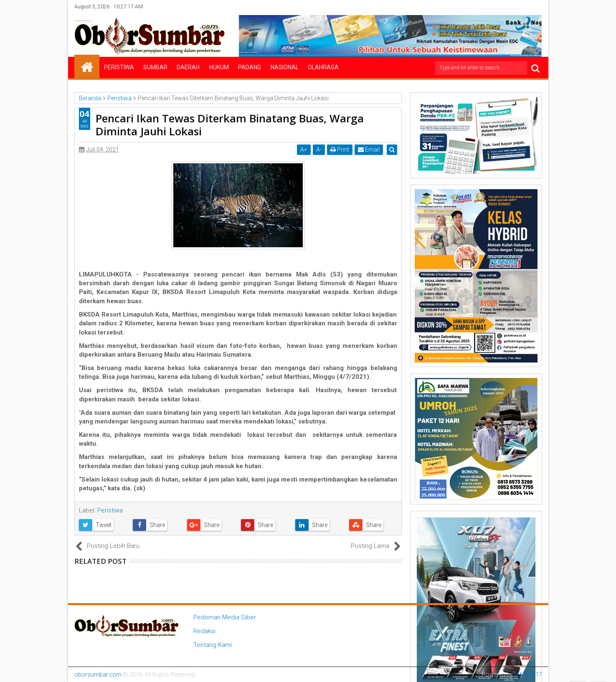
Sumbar (155, 67)
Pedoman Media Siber (225, 617)
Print (341, 150)
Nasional (285, 67)
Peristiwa (119, 67)
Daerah (188, 67)
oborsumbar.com (98, 674)
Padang (250, 67)
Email (370, 150)
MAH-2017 (528, 674)
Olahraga (323, 67)
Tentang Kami (213, 645)
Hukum (219, 67)
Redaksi (204, 631)
